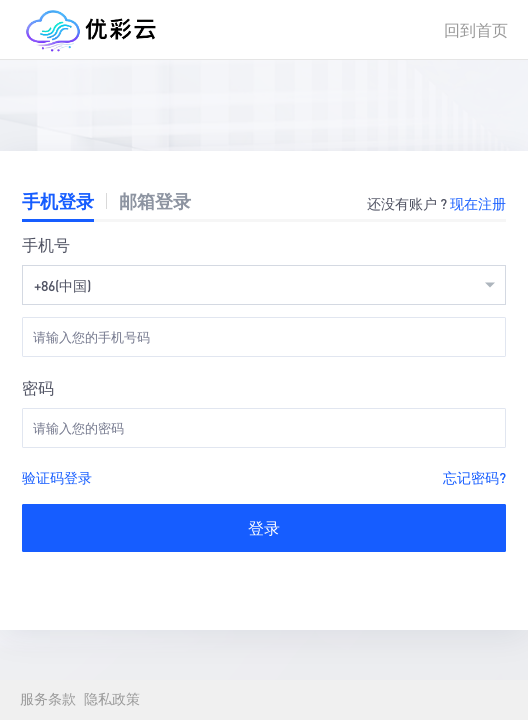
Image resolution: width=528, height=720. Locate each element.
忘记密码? (474, 477)
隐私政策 (112, 699)
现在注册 (478, 203)
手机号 (46, 244)
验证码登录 (57, 477)
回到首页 (476, 29)
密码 (38, 387)
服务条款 (48, 699)
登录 (264, 527)
